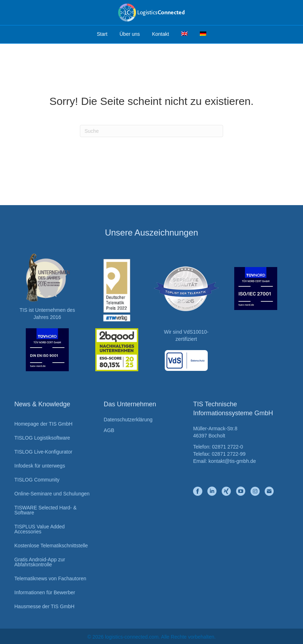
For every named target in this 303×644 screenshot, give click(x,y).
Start (102, 34)
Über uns (130, 34)
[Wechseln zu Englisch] (184, 34)
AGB (109, 430)
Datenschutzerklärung (128, 420)
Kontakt (160, 34)
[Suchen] (151, 131)
